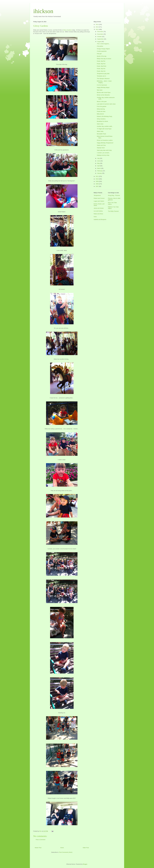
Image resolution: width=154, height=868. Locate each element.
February (100, 171)
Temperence (97, 195)
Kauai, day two (101, 69)
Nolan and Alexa (98, 214)
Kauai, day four (101, 64)
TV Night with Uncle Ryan (104, 129)
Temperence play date (103, 74)
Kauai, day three (102, 66)
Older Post (86, 848)
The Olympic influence (103, 79)
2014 (97, 24)
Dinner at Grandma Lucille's (105, 140)
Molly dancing (101, 109)
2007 (97, 186)
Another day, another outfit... (105, 126)
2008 (97, 184)
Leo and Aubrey (98, 211)
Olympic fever (101, 148)
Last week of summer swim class (106, 104)
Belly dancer (100, 114)
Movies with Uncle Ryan (104, 92)
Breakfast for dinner (102, 121)
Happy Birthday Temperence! (105, 143)
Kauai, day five (101, 61)
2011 (97, 176)
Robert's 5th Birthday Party (104, 116)
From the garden (102, 106)
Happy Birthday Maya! (103, 87)
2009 (97, 181)
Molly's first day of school (104, 59)
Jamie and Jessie (99, 208)
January (100, 173)
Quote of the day (102, 56)
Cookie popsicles (102, 51)
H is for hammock (102, 85)
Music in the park (102, 102)
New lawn (100, 90)
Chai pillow (100, 46)
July (99, 158)
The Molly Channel (113, 211)
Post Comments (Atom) (66, 852)
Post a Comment (41, 840)
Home (62, 848)
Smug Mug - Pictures (114, 195)
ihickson (43, 11)
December (100, 32)
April (99, 166)
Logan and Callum (99, 201)
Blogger (85, 864)
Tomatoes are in (101, 76)
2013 (97, 27)
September (101, 39)
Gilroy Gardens (67, 30)
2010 (97, 179)
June (99, 161)
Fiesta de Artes (101, 111)
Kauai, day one (101, 71)
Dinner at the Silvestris (103, 95)
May (99, 163)
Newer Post (38, 848)
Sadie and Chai (101, 145)
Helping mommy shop (103, 155)
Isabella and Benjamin (100, 219)
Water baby (100, 131)
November (100, 34)
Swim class (100, 124)
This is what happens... (103, 44)
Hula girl (99, 54)
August (99, 42)
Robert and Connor (99, 198)
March (99, 168)
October (100, 37)
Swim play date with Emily (104, 150)
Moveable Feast (101, 134)
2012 (97, 29)
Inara (95, 217)
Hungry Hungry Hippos (103, 49)
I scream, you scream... (103, 153)
